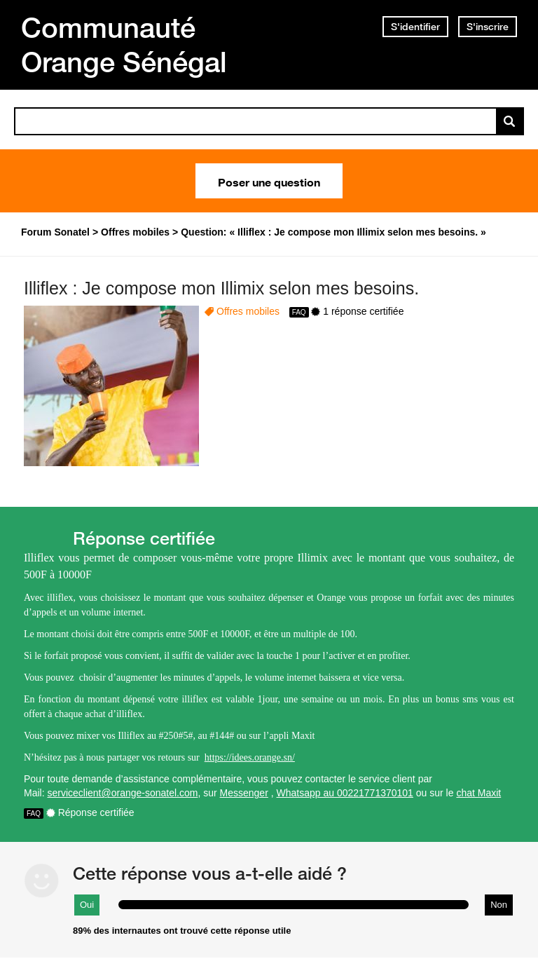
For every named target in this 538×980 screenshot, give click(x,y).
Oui (87, 905)
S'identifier (415, 27)
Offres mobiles (248, 311)
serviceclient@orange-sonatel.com (122, 793)
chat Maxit (478, 793)
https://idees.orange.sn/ (250, 757)
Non (499, 905)
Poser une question (269, 181)
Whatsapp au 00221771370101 (345, 793)
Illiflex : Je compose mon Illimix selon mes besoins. (221, 288)
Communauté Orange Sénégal (124, 45)
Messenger (244, 793)
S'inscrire (488, 27)
